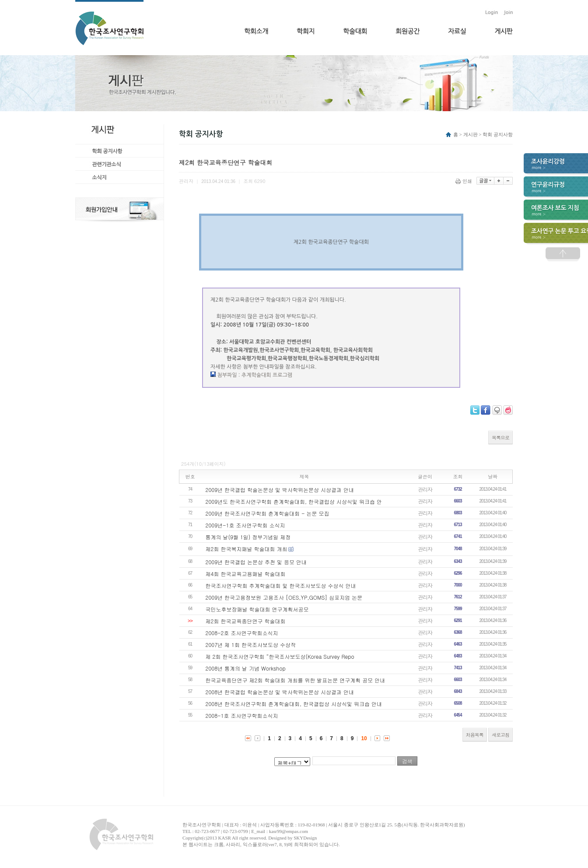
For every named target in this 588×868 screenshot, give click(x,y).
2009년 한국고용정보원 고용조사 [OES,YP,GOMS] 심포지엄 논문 (284, 597)
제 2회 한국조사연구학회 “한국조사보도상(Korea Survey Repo (280, 656)
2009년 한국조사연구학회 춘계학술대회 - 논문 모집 (268, 513)
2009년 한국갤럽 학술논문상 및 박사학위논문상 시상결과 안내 (280, 490)
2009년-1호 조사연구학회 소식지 (245, 525)
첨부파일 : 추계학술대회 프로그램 (255, 375)
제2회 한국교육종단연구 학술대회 (246, 621)
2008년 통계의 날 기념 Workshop (246, 668)
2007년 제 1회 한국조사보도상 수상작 (251, 645)
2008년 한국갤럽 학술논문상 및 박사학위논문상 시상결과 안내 (280, 692)
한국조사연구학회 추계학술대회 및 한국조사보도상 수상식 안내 (281, 585)
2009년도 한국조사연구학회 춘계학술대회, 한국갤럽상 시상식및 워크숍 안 (294, 501)
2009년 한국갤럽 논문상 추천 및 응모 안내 (256, 562)
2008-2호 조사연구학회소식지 (242, 633)
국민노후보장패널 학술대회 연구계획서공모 (257, 609)
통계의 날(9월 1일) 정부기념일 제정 (248, 537)
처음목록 (475, 735)
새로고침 (500, 735)
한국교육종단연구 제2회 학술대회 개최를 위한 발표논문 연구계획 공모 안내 (296, 680)
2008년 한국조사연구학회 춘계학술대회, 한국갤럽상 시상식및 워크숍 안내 (294, 704)
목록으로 (500, 438)
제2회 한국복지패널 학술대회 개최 (247, 549)
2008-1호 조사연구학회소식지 (242, 715)
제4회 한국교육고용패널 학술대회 (246, 574)
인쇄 (464, 181)
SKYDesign (305, 838)
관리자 (425, 489)
